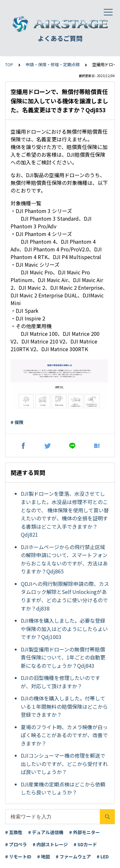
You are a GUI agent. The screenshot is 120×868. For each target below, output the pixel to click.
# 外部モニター (84, 832)
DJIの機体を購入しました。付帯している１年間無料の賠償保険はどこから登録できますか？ (64, 706)
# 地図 (44, 856)
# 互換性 (14, 832)
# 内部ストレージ (50, 844)
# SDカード (85, 844)
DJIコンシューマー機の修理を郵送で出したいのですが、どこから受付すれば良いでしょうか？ (64, 764)
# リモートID (18, 856)
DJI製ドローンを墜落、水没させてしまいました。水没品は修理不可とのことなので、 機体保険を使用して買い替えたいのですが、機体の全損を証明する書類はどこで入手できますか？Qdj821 (65, 514)
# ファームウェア (73, 856)
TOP (9, 64)
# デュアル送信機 (46, 832)
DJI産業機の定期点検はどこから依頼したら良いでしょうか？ (63, 788)
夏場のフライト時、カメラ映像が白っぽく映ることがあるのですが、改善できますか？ (64, 735)
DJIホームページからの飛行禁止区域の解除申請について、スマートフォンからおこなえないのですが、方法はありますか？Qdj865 (64, 559)
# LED (103, 856)
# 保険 (17, 422)
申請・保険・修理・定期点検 (53, 64)
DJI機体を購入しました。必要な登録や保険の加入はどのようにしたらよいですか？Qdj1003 (64, 629)
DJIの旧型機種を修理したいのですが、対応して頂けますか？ (60, 682)
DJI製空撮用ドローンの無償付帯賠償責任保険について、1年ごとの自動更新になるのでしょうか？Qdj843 (63, 657)
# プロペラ (16, 844)
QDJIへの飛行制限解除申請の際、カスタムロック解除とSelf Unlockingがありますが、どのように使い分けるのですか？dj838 (65, 596)
